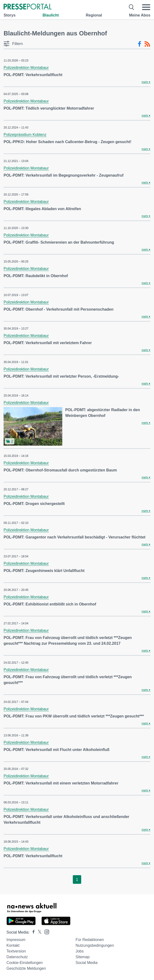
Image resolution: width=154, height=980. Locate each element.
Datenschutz (17, 957)
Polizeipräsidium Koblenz (25, 135)
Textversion (16, 951)
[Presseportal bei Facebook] (32, 932)
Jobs (80, 951)
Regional (94, 15)
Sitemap (83, 957)
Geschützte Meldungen (26, 968)
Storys (10, 15)
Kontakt (13, 945)
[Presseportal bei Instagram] (45, 932)
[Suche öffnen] (132, 7)
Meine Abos (140, 15)
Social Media (86, 963)
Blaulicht (51, 15)
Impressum (16, 940)
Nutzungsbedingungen (95, 945)
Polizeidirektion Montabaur (26, 68)
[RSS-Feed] (147, 44)
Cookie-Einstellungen (25, 963)
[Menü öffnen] (146, 7)
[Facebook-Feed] (140, 44)
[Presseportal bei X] (38, 932)
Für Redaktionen (90, 940)
